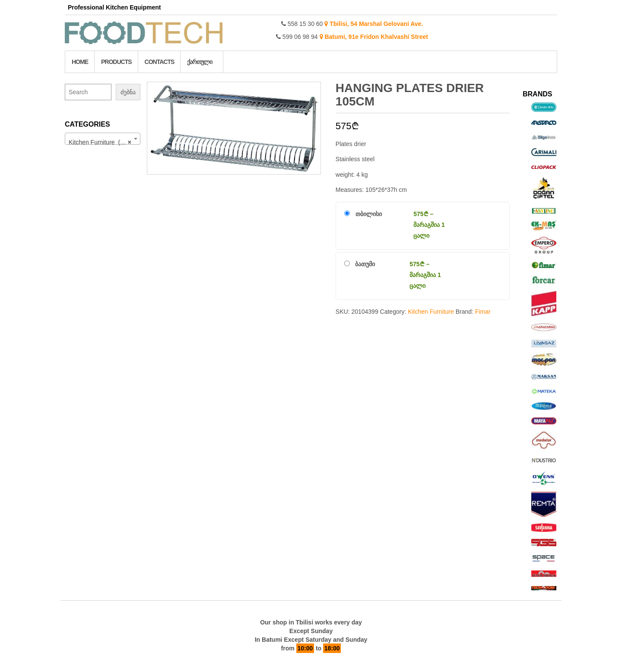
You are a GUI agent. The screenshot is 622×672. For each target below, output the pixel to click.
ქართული (200, 62)
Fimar (483, 312)
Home (80, 62)
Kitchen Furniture (431, 312)
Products (116, 62)
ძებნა (128, 92)
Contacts (160, 62)
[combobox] (103, 139)
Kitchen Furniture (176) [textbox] (100, 142)
